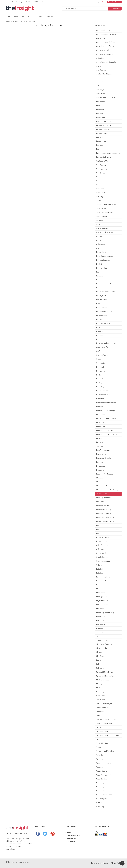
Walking (99, 759)
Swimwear (100, 696)
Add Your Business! (114, 2)
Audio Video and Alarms (105, 98)
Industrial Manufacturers (105, 403)
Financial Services (103, 324)
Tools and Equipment (104, 724)
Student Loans (101, 688)
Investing (99, 442)
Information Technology (105, 411)
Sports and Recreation (104, 676)
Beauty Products (102, 129)
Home (8, 17)
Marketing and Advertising (106, 490)
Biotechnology (101, 141)
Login (21, 2)
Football (99, 335)
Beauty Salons (101, 133)
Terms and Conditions (99, 863)
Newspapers (101, 541)
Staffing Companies (103, 680)
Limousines (100, 466)
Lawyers (99, 462)
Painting (99, 573)
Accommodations (102, 30)
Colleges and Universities (106, 205)
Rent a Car (100, 621)
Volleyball (100, 755)
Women (99, 803)
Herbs (98, 375)
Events (98, 304)
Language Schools (103, 458)
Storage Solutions (102, 684)
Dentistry (99, 264)
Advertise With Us (73, 836)
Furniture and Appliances (105, 343)
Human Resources (102, 395)
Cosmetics (100, 221)
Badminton (100, 102)
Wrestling (99, 807)
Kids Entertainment (103, 450)
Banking (99, 106)
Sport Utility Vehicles (104, 672)
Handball (99, 367)
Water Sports (101, 771)
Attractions (100, 94)
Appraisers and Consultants (107, 62)
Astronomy (100, 86)
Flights (98, 328)
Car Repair (100, 173)
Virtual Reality (101, 743)
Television (100, 712)
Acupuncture (100, 38)
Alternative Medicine (104, 54)
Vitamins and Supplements (106, 751)
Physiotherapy (101, 601)
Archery (99, 66)
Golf (97, 351)
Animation (100, 58)
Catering (99, 181)
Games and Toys (102, 347)
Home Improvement (103, 387)
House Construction (103, 391)
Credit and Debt (102, 228)
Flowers (99, 331)
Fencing (99, 320)
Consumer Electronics (104, 213)
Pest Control (100, 581)
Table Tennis (101, 700)
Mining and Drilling (103, 510)
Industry (99, 407)
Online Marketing (102, 553)
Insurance (99, 423)
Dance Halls (100, 252)
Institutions (100, 415)
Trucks (98, 739)
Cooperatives (101, 217)
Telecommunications (103, 708)
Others (98, 565)
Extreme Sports (102, 316)
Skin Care (99, 656)
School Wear (101, 632)
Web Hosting (101, 779)
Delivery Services (102, 260)
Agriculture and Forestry (105, 46)
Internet (99, 438)
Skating (99, 652)
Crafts (98, 225)
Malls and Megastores (104, 482)
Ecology (99, 272)
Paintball (99, 569)
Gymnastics (100, 363)
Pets (97, 585)
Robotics (99, 629)
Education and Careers (105, 280)
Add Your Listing (35, 17)
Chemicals (100, 185)
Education (99, 276)
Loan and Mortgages (104, 474)
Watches (99, 767)
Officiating (100, 549)
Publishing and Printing (105, 613)
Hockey (98, 383)
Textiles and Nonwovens (105, 720)
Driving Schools (102, 268)
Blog (23, 17)
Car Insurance (101, 169)
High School (100, 379)
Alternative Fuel (102, 50)
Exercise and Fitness (103, 312)
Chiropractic (100, 193)
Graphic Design (102, 355)
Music (98, 526)
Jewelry (99, 446)
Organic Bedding (102, 561)
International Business (104, 430)
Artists (98, 78)
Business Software (103, 157)
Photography (101, 597)
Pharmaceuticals (102, 589)
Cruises (98, 240)
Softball (99, 664)
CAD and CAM (101, 161)
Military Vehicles (102, 506)
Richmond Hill (18, 22)
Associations (100, 82)
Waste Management (104, 763)
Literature (99, 470)
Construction (100, 209)
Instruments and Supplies (105, 419)
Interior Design (101, 427)
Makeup (99, 478)
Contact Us (49, 17)
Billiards (99, 137)
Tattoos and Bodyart (104, 704)
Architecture (100, 70)
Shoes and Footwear (104, 644)
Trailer (98, 728)
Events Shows (101, 308)
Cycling (98, 248)
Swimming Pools (102, 692)
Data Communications (104, 256)
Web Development (103, 775)
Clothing (99, 197)
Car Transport (101, 177)
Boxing (98, 149)
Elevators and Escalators (105, 288)
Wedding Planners (103, 783)
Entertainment (101, 300)
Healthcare (100, 371)
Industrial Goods (102, 399)
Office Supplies (101, 545)
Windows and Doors (104, 795)
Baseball (99, 114)
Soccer (98, 660)
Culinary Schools (102, 244)
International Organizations (107, 434)
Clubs (98, 201)
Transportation (101, 732)
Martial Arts (101, 494)
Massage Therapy (103, 498)
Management (101, 486)
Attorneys (99, 90)
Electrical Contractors (104, 284)
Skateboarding (102, 648)
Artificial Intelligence (104, 74)
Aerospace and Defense (105, 42)
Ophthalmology (102, 557)
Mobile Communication (105, 514)
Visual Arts (100, 747)
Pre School (100, 609)
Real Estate (100, 617)
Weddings (100, 787)
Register (28, 2)
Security (99, 636)
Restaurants (100, 625)
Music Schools (101, 533)
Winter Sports (101, 799)
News (15, 17)
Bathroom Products (103, 122)
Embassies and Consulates (106, 292)
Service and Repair (103, 640)
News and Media (102, 537)
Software (99, 668)
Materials (99, 502)
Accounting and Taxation (105, 34)
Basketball (100, 118)
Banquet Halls (101, 110)
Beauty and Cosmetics (104, 126)
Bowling (99, 145)
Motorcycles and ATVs (104, 518)
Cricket (98, 236)
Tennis (98, 716)
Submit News (71, 839)
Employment (100, 296)
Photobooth (100, 593)
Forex (98, 339)
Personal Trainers (102, 577)
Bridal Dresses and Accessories (108, 153)
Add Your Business (40, 2)
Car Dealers (100, 165)
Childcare (99, 189)
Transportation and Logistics (107, 735)
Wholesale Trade (102, 791)
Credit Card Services (104, 232)
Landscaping (101, 454)
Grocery (99, 359)
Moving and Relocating (105, 522)
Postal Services (101, 605)
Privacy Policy (116, 863)
